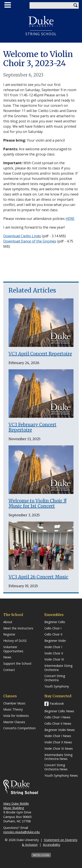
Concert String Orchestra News (56, 767)
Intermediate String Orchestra (58, 668)
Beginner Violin (55, 641)
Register (9, 634)
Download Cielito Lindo (22, 236)
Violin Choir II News (58, 742)
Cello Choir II (53, 634)
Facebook (57, 703)
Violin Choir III (54, 659)
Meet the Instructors (18, 628)
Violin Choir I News (58, 736)
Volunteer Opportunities (13, 649)
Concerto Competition (19, 728)
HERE (70, 219)
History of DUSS (15, 641)
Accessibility (51, 845)
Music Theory (13, 709)
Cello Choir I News (57, 717)
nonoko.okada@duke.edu (22, 832)
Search (75, 5)
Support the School (17, 664)
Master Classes (14, 722)
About (8, 622)
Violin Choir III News (59, 749)
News (7, 657)
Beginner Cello (55, 622)
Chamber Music (14, 703)
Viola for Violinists (16, 716)
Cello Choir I (53, 628)
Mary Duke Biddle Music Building (16, 806)
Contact (9, 670)
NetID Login (41, 855)
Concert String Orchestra (55, 678)
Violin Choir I (53, 647)
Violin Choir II (54, 653)
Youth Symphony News (61, 776)
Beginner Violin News (60, 730)
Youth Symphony (57, 686)
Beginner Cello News (59, 711)
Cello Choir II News (58, 724)
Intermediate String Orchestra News (58, 757)
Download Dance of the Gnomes (30, 241)
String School (41, 34)
